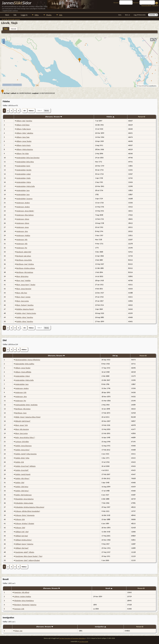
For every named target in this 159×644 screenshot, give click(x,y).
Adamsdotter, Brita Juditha (25, 364)
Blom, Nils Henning (22, 429)
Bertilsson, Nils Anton (23, 409)
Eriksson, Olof (20, 528)
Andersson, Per (22, 248)
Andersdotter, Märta (24, 182)
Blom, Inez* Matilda (24, 281)
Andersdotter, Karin (23, 166)
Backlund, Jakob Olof (24, 252)
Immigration (100, 627)
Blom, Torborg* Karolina (25, 305)
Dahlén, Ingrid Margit (23, 474)
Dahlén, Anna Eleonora (23, 446)
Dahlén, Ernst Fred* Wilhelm (25, 466)
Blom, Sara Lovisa (23, 301)
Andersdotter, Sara (23, 190)
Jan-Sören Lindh (84, 642)
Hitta (37, 15)
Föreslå (13, 29)
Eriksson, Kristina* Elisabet (25, 524)
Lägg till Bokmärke (140, 15)
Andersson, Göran (23, 219)
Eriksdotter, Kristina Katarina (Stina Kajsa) (30, 507)
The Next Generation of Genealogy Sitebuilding (72, 638)
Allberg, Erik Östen (23, 125)
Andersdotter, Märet (23, 376)
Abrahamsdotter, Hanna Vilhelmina (28, 360)
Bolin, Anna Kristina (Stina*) (25, 438)
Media (49, 15)
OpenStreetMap (144, 86)
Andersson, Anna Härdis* (25, 211)
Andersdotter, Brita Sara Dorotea (28, 158)
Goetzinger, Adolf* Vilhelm (25, 552)
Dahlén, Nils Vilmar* (23, 479)
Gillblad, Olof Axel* (22, 548)
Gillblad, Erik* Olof (22, 532)
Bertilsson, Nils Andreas (25, 272)
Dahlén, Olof (20, 483)
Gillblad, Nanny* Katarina (24, 544)
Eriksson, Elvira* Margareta (25, 515)
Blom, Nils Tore (22, 293)
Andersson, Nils (22, 240)
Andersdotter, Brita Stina (25, 162)
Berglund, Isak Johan (24, 256)
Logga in (24, 15)
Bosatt (109, 588)
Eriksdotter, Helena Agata (24, 503)
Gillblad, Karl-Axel (22, 536)
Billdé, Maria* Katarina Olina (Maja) (28, 417)
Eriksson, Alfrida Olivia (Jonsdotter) (28, 511)
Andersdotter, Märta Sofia (26, 186)
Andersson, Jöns (22, 231)
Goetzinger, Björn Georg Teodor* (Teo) (29, 556)
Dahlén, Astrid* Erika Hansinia (26, 454)
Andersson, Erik (21, 392)
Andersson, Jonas (23, 227)
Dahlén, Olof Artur (22, 487)
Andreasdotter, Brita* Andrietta (26, 405)
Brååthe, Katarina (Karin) (25, 309)
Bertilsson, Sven (21, 413)
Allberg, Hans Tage (23, 137)
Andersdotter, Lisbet (24, 174)
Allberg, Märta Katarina (25, 149)
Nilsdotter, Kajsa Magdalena (24, 601)
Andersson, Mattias (23, 235)
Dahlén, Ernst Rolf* (22, 470)
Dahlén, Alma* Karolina (25, 317)
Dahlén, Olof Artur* (22, 491)
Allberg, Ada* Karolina (24, 121)
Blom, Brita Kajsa (22, 276)
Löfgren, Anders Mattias (23, 597)
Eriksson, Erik (20, 519)
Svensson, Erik (19, 609)
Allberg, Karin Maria (24, 145)
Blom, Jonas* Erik (22, 425)
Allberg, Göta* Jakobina (25, 133)
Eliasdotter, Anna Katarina (24, 499)
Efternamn (155, 5)
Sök (15, 15)
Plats (6, 29)
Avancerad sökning (146, 5)
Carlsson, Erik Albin (22, 442)
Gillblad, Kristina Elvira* (24, 540)
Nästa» (31, 111)
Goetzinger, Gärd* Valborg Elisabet (28, 560)
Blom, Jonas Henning (24, 289)
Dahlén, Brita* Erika (22, 458)
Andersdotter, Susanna (24, 199)
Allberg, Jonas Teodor (24, 141)
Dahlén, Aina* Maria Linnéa (26, 313)
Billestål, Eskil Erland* (23, 421)
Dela (120, 15)
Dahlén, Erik (20, 462)
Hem (7, 15)
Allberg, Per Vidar (23, 154)
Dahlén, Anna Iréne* (23, 450)
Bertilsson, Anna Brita (24, 260)
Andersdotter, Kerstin (24, 170)
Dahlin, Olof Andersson (24, 495)
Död (115, 356)
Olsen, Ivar (19, 631)
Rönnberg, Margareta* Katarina (25, 605)
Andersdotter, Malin (24, 178)
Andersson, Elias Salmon (25, 215)
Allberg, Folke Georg (24, 129)
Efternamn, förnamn (54, 117)
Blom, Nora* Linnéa (23, 297)
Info (61, 15)
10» (25, 111)
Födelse (110, 117)
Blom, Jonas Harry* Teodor (26, 285)
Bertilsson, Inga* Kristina (25, 264)
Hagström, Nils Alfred (22, 592)
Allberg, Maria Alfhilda (23, 372)
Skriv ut (128, 15)
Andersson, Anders (23, 203)
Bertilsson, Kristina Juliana (26, 268)
